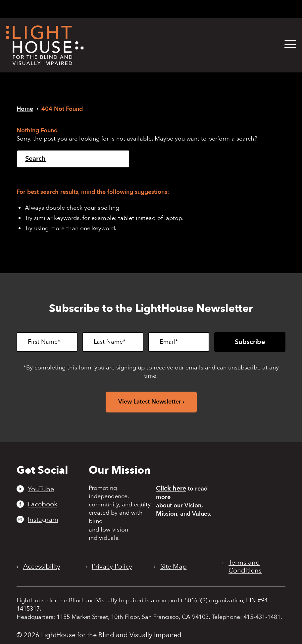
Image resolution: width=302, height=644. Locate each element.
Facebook (43, 504)
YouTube (41, 489)
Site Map (174, 567)
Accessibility (42, 567)
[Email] (179, 342)
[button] (290, 44)
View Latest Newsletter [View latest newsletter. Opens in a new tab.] (150, 402)
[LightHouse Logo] (45, 45)
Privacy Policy (112, 567)
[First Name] (47, 342)
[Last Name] (113, 342)
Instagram (43, 519)
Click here (171, 488)
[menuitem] (285, 44)
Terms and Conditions (245, 567)
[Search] (73, 159)
